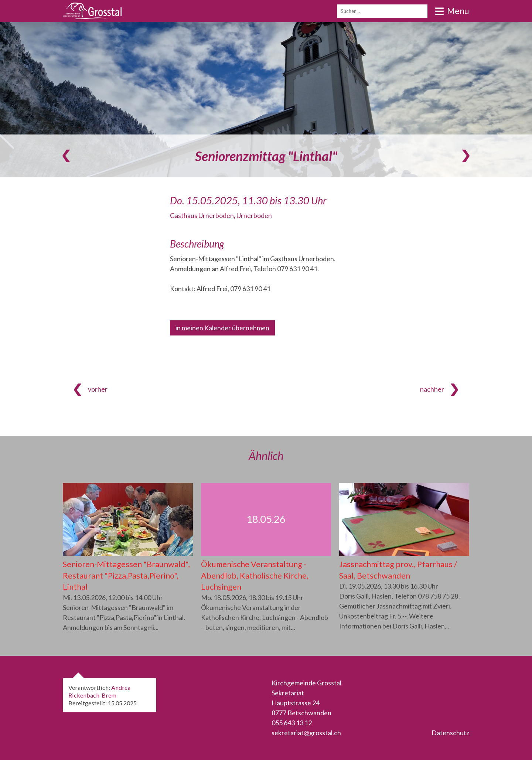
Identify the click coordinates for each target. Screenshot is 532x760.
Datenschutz (450, 733)
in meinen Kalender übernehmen (222, 328)
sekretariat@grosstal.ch (306, 733)
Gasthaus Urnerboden (221, 215)
